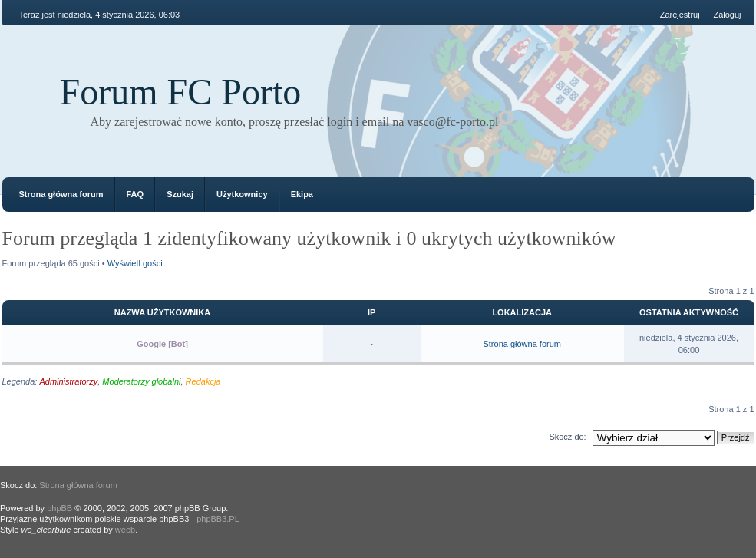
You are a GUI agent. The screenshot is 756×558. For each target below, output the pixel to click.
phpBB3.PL (218, 519)
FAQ (135, 194)
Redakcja (203, 381)
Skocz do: (567, 437)
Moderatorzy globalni (141, 381)
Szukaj (180, 194)
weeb (125, 530)
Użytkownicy (242, 194)
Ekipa (302, 194)
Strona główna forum (61, 194)
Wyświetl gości (135, 263)
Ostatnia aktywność (689, 312)
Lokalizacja (522, 312)
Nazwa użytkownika (162, 312)
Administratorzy (68, 381)
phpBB (59, 508)
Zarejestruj (680, 15)
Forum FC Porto (181, 92)
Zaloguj (727, 15)
